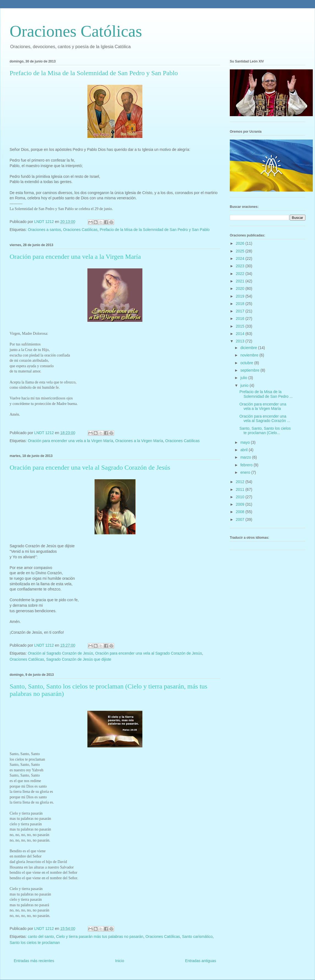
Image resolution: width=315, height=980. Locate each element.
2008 (241, 512)
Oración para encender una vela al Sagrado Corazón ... (265, 419)
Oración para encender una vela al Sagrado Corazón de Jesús (90, 467)
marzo (246, 457)
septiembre (250, 370)
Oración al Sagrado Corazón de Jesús (60, 653)
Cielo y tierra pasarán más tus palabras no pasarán (100, 937)
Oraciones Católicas (76, 31)
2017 (241, 311)
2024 (241, 258)
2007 (241, 519)
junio (245, 385)
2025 (241, 251)
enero (246, 472)
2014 (241, 334)
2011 (241, 489)
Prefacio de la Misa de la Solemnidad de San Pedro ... (266, 394)
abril (244, 450)
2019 (241, 296)
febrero (247, 465)
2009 (241, 504)
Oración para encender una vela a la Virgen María (75, 257)
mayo (245, 442)
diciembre (249, 348)
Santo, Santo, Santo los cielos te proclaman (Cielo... (265, 431)
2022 (241, 274)
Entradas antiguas (201, 961)
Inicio (120, 961)
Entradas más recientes (34, 961)
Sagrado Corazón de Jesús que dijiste (79, 659)
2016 (241, 318)
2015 (241, 326)
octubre (247, 363)
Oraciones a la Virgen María (139, 441)
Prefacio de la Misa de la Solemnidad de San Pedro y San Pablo (94, 73)
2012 (241, 482)
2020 (241, 288)
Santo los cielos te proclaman (35, 943)
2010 (241, 497)
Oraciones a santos (44, 230)
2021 (241, 281)
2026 (241, 243)
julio (244, 378)
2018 (241, 304)
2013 (241, 341)
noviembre (250, 355)
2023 (241, 266)
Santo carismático (197, 937)
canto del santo (41, 937)
